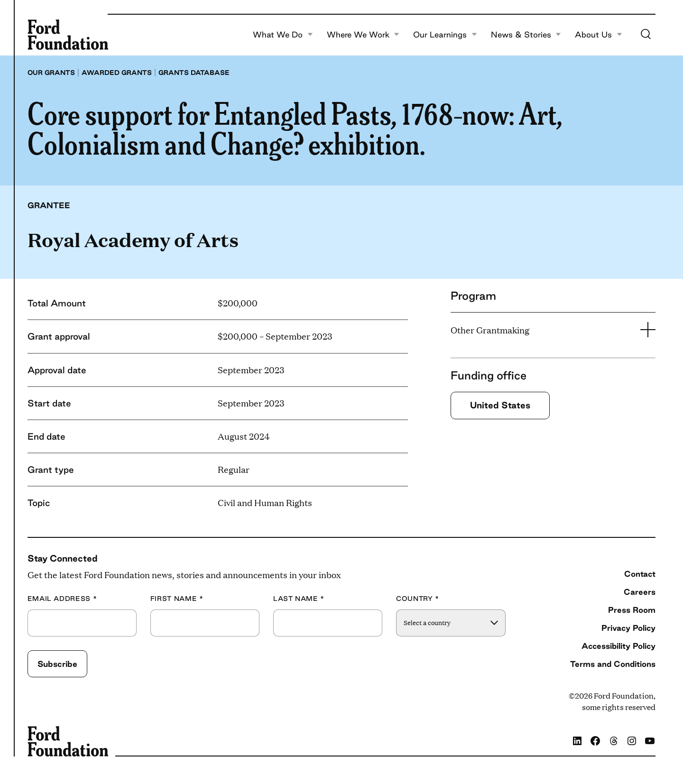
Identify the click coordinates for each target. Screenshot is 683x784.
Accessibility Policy (618, 646)
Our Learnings (445, 35)
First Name (177, 599)
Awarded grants (117, 73)
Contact (640, 574)
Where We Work (363, 35)
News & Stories (526, 35)
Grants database (194, 73)
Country (418, 599)
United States (500, 405)
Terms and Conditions (613, 664)
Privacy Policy (628, 628)
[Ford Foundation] (68, 35)
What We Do (283, 35)
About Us (599, 35)
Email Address (62, 599)
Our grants (51, 73)
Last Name (299, 599)
